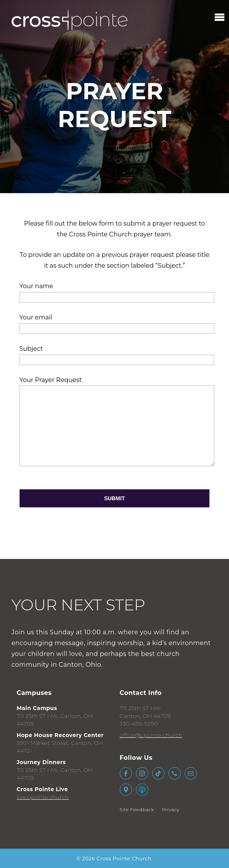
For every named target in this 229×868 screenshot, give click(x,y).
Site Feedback (137, 809)
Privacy (171, 809)
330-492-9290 (139, 724)
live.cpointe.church (43, 797)
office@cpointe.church (151, 735)
